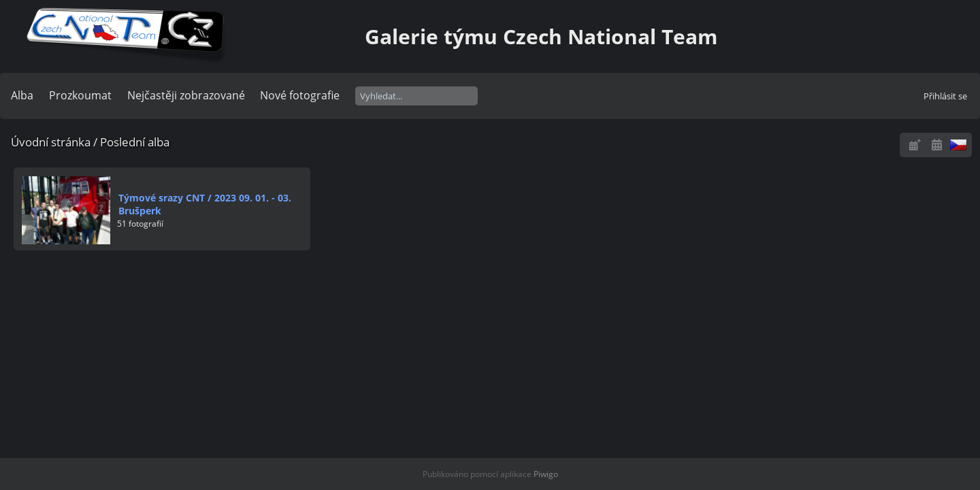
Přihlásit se (945, 96)
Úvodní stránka (51, 142)
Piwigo (546, 474)
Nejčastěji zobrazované (186, 95)
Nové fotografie (300, 95)
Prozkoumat (80, 95)
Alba (22, 95)
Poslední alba (135, 142)
